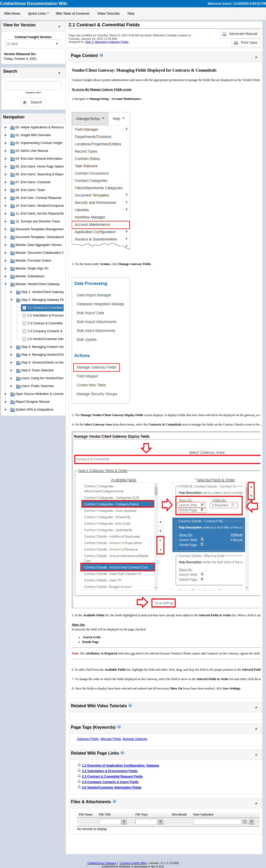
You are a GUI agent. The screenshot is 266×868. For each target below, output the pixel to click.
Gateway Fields (88, 739)
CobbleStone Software (102, 863)
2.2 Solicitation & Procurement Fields (53, 315)
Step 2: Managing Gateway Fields (107, 42)
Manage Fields (111, 739)
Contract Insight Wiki (133, 863)
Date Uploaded (203, 814)
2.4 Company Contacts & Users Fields (54, 331)
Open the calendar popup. (245, 822)
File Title (105, 814)
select (57, 44)
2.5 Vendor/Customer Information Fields (55, 339)
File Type (142, 814)
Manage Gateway (135, 739)
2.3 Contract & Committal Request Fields (56, 323)
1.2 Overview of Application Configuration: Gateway (121, 766)
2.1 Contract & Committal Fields (50, 308)
